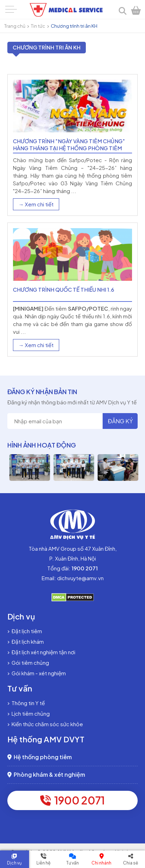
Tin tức (38, 26)
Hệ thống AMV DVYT (46, 739)
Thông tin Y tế (26, 703)
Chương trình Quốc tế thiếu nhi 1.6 (64, 289)
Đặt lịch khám (26, 641)
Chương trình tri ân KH (74, 26)
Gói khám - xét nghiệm (37, 673)
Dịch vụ (14, 863)
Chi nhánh (101, 863)
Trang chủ (15, 26)
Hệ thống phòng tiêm (40, 757)
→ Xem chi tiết (36, 204)
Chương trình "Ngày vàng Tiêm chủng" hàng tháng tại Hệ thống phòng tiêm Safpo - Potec (69, 148)
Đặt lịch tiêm (25, 631)
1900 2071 (72, 800)
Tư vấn (72, 863)
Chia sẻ (130, 863)
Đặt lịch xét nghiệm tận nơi (41, 652)
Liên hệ (43, 863)
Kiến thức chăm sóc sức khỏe (45, 724)
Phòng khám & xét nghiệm (46, 774)
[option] (49, 468)
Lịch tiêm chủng (29, 713)
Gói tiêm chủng (28, 662)
